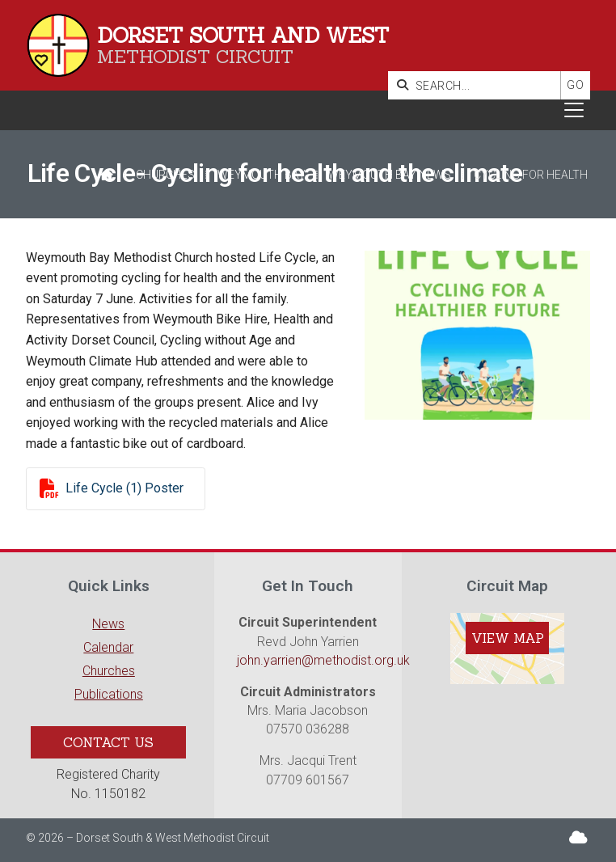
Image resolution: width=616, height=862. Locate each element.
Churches (165, 175)
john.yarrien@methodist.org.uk (323, 660)
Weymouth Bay (262, 175)
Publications (109, 694)
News (108, 624)
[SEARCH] (478, 85)
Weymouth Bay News (390, 175)
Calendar (108, 647)
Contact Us (108, 742)
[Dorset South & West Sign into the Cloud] (578, 837)
